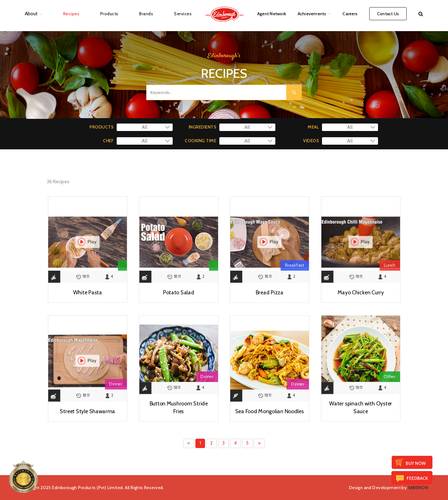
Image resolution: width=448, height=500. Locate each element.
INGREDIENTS (203, 127)
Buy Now (416, 463)
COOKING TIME (201, 141)
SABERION (418, 488)
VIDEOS (311, 141)
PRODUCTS (102, 127)
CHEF (108, 141)
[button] (421, 14)
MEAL (313, 127)
